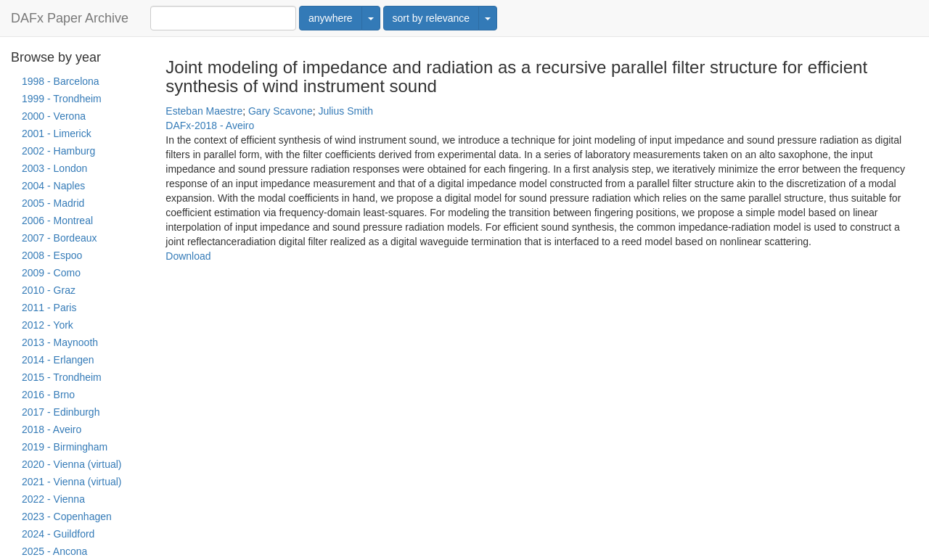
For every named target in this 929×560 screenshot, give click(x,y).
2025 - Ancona (54, 551)
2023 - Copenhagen (67, 516)
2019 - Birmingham (65, 447)
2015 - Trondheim (62, 377)
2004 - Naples (53, 186)
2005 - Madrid (53, 203)
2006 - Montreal (57, 221)
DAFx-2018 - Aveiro (210, 125)
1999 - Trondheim (62, 99)
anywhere (331, 18)
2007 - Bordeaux (60, 238)
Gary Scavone (281, 111)
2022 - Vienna (53, 499)
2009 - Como (51, 273)
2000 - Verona (54, 116)
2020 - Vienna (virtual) (71, 464)
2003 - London (54, 168)
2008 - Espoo (52, 255)
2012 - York (48, 325)
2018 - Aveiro (52, 429)
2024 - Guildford (58, 534)
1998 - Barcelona (61, 81)
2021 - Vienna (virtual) (71, 482)
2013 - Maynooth (60, 342)
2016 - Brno (48, 395)
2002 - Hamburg (58, 151)
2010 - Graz (49, 290)
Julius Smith (345, 111)
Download (188, 256)
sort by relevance (431, 18)
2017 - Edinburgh (61, 412)
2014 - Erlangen (58, 360)
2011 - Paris (49, 308)
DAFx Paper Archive (70, 18)
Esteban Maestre (204, 111)
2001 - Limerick (57, 133)
